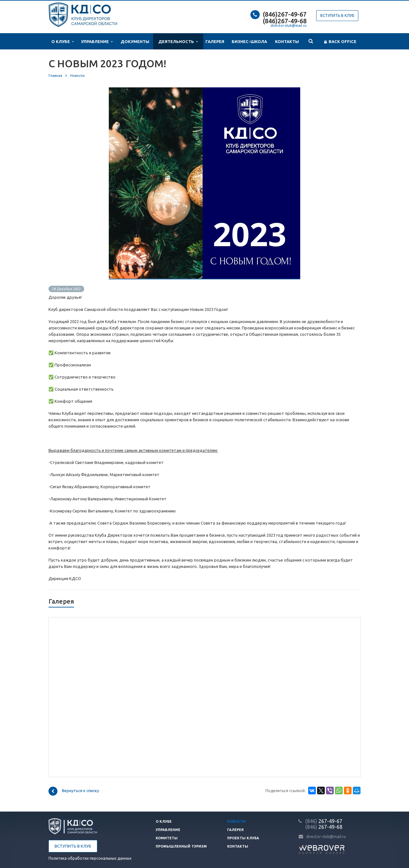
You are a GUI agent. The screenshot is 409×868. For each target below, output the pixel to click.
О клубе (63, 42)
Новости (236, 821)
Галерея (215, 41)
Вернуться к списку (74, 791)
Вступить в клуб (337, 15)
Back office (340, 42)
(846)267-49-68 (285, 21)
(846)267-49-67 (285, 14)
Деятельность (178, 42)
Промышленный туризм (181, 846)
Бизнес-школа (249, 41)
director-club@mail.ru (289, 26)
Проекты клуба (243, 838)
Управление (97, 42)
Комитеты (167, 838)
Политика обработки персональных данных (90, 858)
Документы (135, 41)
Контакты (287, 41)
